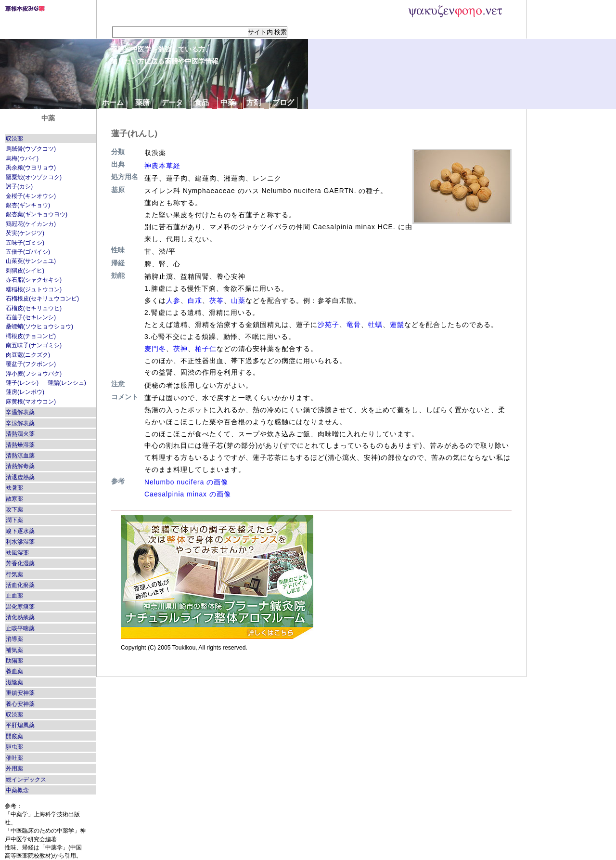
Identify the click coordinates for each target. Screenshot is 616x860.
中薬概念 (17, 790)
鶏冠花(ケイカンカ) (31, 224)
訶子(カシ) (19, 186)
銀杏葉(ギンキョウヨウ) (37, 214)
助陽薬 (14, 661)
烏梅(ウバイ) (22, 158)
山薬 (238, 300)
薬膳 (142, 102)
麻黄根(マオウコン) (31, 402)
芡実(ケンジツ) (25, 233)
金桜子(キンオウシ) (31, 196)
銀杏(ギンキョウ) (28, 205)
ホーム (113, 102)
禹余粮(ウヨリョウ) (31, 168)
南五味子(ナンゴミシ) (34, 345)
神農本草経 (162, 166)
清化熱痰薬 (20, 617)
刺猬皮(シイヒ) (25, 271)
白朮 (195, 300)
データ (172, 102)
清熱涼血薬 (20, 456)
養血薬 (14, 671)
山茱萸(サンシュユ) (31, 261)
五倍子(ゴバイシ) (28, 252)
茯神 (180, 349)
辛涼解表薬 (20, 423)
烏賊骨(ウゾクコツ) (31, 149)
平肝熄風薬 (20, 725)
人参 (173, 300)
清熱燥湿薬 (20, 445)
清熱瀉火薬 (20, 434)
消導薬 (14, 639)
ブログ (283, 102)
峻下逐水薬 (20, 531)
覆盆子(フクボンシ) (31, 364)
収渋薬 (14, 139)
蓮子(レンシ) (22, 383)
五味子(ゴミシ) (25, 243)
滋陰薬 (14, 682)
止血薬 (14, 596)
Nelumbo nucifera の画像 (186, 482)
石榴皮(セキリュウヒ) (34, 308)
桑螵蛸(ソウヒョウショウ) (39, 326)
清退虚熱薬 (20, 477)
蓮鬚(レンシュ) (67, 383)
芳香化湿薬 (20, 563)
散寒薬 (14, 499)
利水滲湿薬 (20, 542)
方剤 (254, 102)
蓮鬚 (397, 325)
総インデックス (26, 780)
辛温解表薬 (20, 412)
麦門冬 (155, 349)
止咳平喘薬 (20, 628)
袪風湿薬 (17, 553)
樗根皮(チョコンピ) (31, 336)
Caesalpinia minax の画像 (188, 494)
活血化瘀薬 (20, 585)
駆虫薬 (14, 747)
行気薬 (14, 574)
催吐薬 (14, 758)
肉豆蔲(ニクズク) (28, 355)
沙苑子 (328, 325)
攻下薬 (14, 509)
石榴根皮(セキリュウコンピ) (42, 299)
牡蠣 (375, 325)
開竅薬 (14, 736)
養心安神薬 (20, 704)
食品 (202, 102)
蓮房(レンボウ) (25, 392)
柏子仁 (206, 349)
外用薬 (14, 769)
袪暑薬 (14, 488)
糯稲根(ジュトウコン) (34, 289)
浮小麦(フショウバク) (34, 374)
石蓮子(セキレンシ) (31, 317)
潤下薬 (14, 520)
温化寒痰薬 (20, 607)
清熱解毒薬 (20, 466)
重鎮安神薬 (20, 693)
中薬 (228, 102)
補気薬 (14, 650)
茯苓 (217, 300)
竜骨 (354, 325)
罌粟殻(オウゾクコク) (34, 177)
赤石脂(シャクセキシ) (34, 280)
